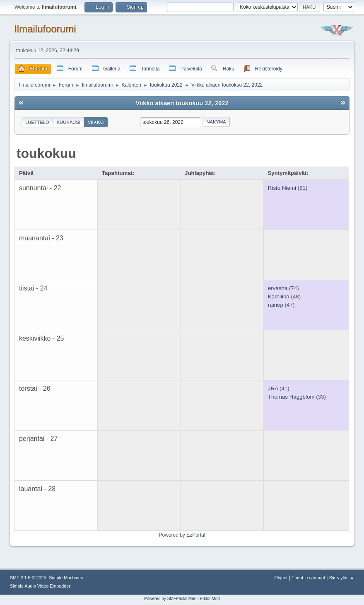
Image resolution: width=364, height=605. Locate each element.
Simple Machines (66, 578)
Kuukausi (69, 122)
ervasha (278, 288)
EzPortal (196, 535)
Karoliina (279, 296)
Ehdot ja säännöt (308, 578)
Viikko (96, 122)
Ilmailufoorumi (45, 29)
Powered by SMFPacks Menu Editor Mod (182, 599)
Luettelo (37, 122)
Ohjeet (281, 578)
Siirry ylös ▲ (342, 578)
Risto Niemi (282, 188)
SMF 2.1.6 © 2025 (28, 578)
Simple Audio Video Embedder (40, 586)
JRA (273, 388)
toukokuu (46, 153)
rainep (276, 305)
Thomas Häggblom (291, 397)
